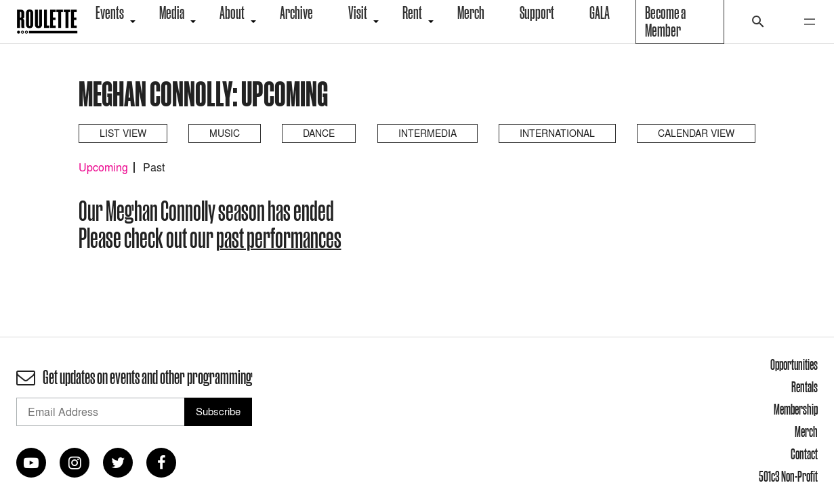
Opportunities (794, 364)
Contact (804, 454)
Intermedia (428, 133)
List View (123, 133)
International (557, 133)
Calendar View (696, 133)
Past (154, 167)
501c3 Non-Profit (788, 476)
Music (225, 133)
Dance (319, 133)
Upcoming (103, 167)
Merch (806, 432)
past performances (279, 238)
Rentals (805, 387)
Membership (796, 409)
